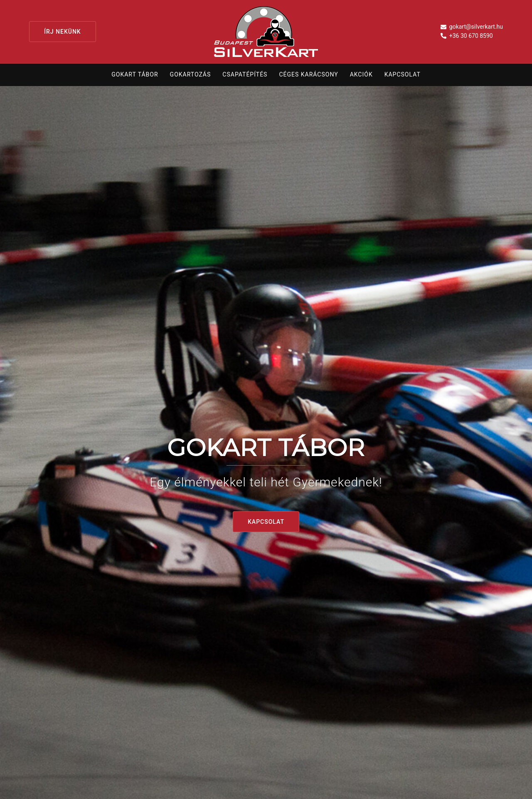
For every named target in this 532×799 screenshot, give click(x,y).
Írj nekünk (63, 32)
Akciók (361, 74)
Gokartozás (191, 74)
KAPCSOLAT (266, 522)
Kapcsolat (403, 74)
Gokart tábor (135, 74)
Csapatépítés (245, 74)
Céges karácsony (308, 74)
